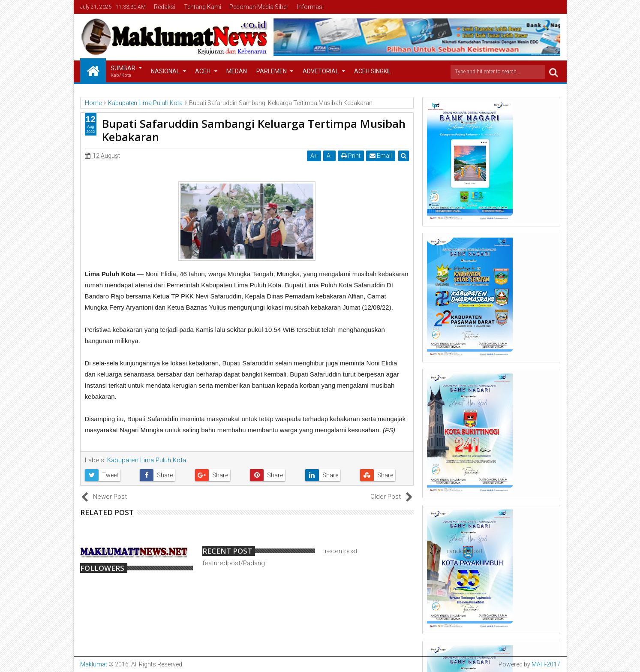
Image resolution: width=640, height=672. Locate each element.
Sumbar (123, 72)
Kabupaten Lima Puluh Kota (147, 460)
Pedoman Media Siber (259, 7)
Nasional (165, 71)
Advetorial (321, 71)
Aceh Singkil (373, 71)
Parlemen (272, 71)
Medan (237, 71)
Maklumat (94, 664)
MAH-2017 (546, 664)
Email (381, 156)
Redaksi (165, 7)
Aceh (203, 71)
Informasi (310, 7)
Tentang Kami (203, 7)
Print (351, 156)
